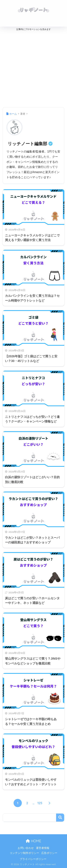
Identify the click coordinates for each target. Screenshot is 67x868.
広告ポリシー (49, 853)
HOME (33, 841)
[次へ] (49, 803)
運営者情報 (43, 848)
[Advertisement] (33, 68)
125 (40, 803)
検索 (60, 818)
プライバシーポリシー (33, 859)
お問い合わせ (26, 848)
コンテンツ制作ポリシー (24, 853)
